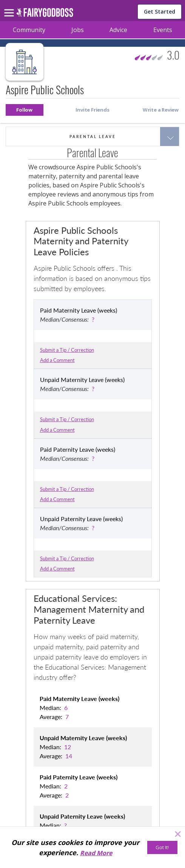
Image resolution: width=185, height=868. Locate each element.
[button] (25, 110)
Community (29, 30)
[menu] (10, 7)
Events (163, 30)
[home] (45, 15)
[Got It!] (162, 847)
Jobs (78, 30)
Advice (118, 30)
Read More (96, 853)
